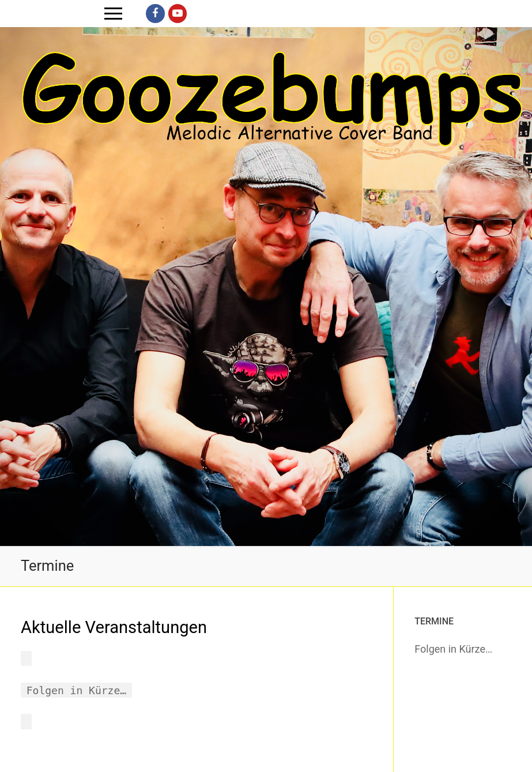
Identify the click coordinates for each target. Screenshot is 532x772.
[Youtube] (178, 13)
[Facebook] (155, 13)
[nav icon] (113, 14)
